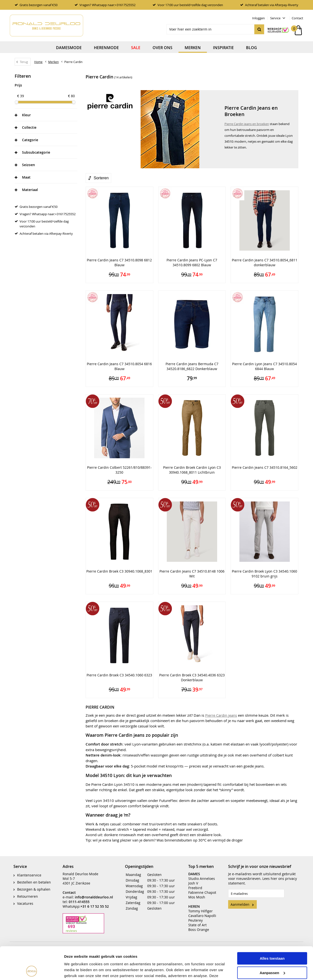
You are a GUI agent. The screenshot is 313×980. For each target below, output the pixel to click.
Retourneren (28, 893)
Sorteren (101, 178)
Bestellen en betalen (34, 879)
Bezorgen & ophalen (34, 886)
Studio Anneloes (202, 875)
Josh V (193, 879)
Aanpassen (272, 942)
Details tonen (76, 970)
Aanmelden (240, 901)
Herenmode (106, 48)
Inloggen (258, 18)
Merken (193, 48)
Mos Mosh (197, 893)
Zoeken (259, 29)
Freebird (195, 884)
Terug (24, 62)
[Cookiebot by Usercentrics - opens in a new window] (32, 970)
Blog (252, 48)
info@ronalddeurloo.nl (94, 893)
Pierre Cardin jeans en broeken (247, 124)
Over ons (162, 48)
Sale (136, 48)
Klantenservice (29, 871)
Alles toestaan (272, 928)
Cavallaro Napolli (202, 912)
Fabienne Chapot (202, 889)
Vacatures (25, 900)
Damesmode (69, 48)
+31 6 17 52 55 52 (95, 903)
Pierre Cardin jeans (221, 715)
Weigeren (272, 956)
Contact (297, 18)
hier (274, 875)
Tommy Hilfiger (201, 907)
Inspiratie (223, 48)
